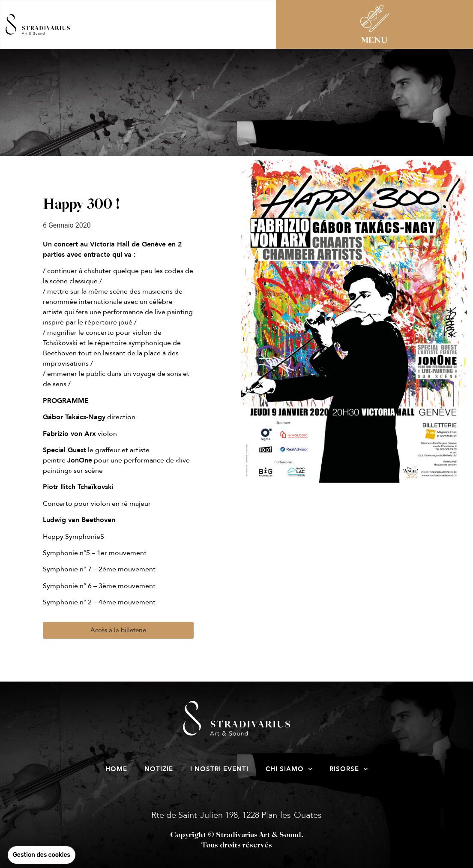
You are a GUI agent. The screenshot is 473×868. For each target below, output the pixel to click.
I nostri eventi (219, 769)
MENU (374, 41)
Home (116, 769)
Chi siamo (289, 769)
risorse (349, 769)
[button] (118, 630)
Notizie (159, 769)
